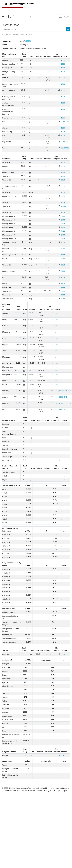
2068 (63, 78)
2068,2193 (65, 122)
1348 (57, 367)
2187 (63, 755)
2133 (63, 456)
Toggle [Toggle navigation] (64, 17)
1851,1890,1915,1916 (63, 391)
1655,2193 (65, 206)
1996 (62, 765)
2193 (63, 216)
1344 (63, 287)
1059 (62, 667)
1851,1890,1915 (61, 409)
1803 (63, 284)
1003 (63, 60)
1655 (63, 118)
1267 (62, 769)
